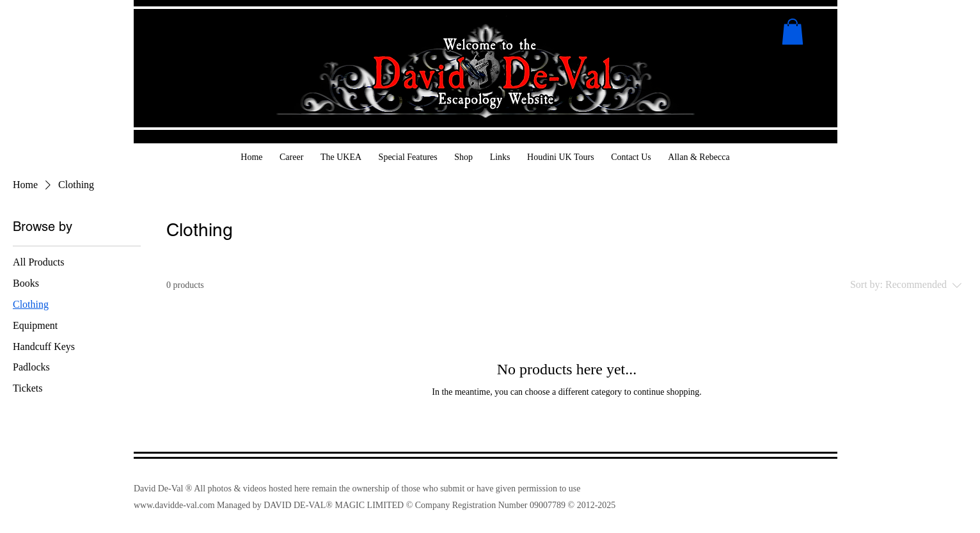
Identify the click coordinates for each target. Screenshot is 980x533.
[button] (793, 32)
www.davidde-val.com (174, 505)
